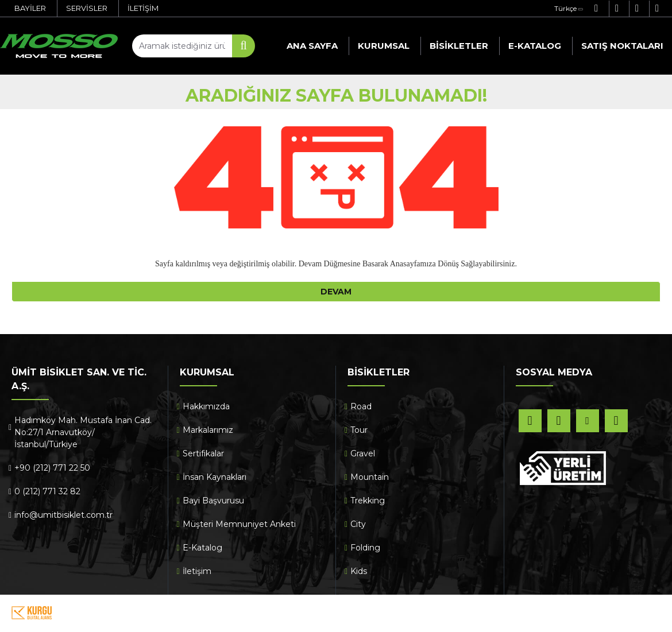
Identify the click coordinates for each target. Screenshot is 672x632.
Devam (336, 292)
